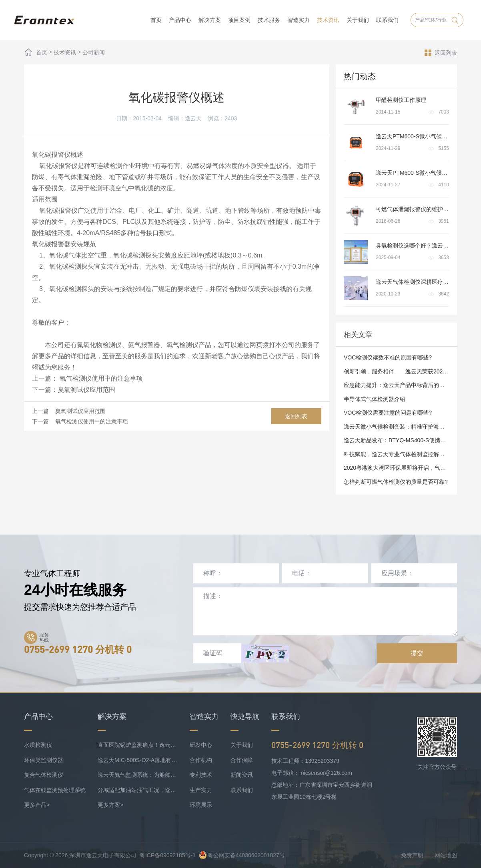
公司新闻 (94, 52)
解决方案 (210, 20)
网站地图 (446, 855)
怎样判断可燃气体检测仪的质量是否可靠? (396, 482)
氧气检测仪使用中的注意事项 (100, 378)
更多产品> (37, 805)
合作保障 (242, 760)
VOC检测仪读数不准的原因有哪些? (388, 357)
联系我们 (387, 20)
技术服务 (269, 20)
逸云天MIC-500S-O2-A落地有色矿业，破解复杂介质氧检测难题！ (138, 760)
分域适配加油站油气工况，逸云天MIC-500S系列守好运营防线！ (138, 790)
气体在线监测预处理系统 (55, 790)
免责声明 (412, 855)
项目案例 (239, 20)
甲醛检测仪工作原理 (401, 100)
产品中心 (180, 20)
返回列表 (441, 52)
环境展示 (201, 805)
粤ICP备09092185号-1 (168, 855)
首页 (156, 20)
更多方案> (110, 805)
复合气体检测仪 (44, 775)
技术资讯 (328, 20)
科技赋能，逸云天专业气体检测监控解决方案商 (403, 454)
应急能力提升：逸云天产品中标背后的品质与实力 (405, 385)
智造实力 (299, 20)
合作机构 (201, 760)
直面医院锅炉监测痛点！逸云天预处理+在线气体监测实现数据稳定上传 (138, 745)
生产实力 (201, 790)
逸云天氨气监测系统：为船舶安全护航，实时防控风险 (138, 775)
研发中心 (201, 745)
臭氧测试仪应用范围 (86, 390)
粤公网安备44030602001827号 (242, 855)
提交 (417, 653)
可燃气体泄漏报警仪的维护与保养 (418, 209)
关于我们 (358, 20)
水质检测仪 (38, 745)
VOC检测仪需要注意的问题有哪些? (388, 413)
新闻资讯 (242, 775)
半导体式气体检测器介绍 (375, 399)
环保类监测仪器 (44, 760)
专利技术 (201, 775)
